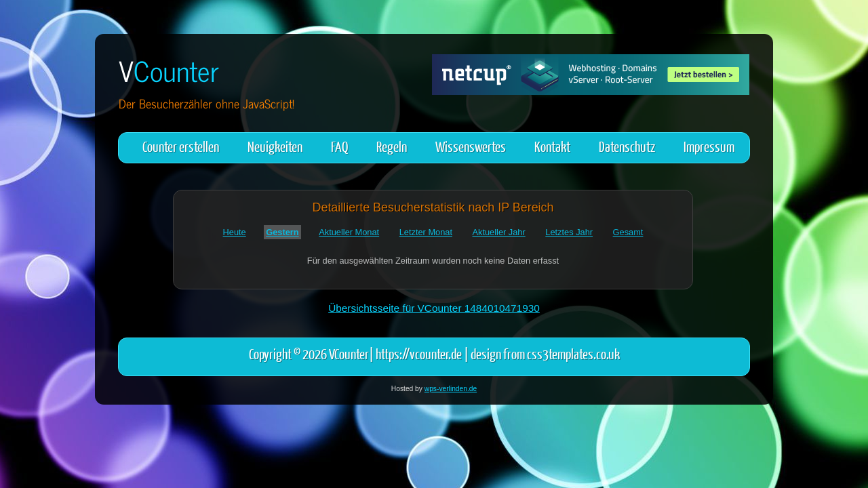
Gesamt (628, 232)
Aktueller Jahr (499, 232)
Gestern (282, 232)
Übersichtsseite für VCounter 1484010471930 (434, 308)
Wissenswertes (471, 146)
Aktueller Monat (349, 232)
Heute (235, 232)
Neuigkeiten (275, 146)
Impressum (709, 146)
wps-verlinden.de (451, 389)
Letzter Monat (426, 232)
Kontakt (552, 146)
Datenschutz (627, 146)
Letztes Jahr (569, 232)
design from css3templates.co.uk (545, 353)
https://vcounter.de (419, 353)
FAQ (339, 146)
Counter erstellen (181, 146)
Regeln (392, 146)
